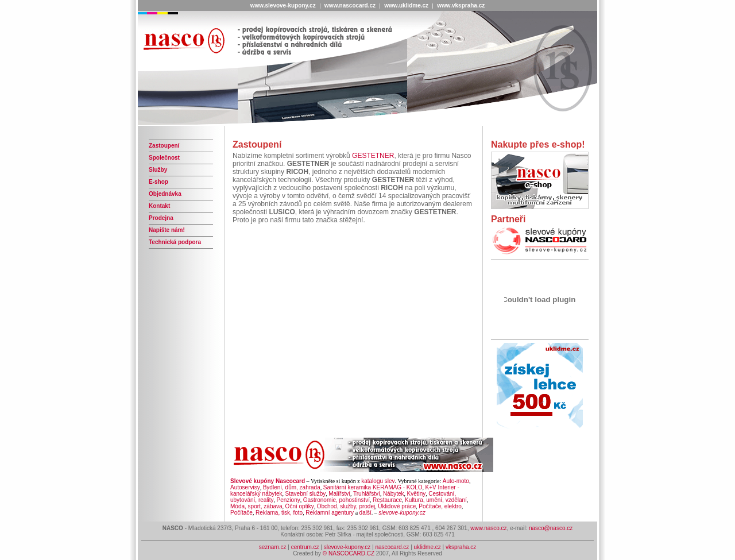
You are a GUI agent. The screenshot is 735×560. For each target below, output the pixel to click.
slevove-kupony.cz (347, 547)
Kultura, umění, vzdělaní (436, 500)
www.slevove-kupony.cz (283, 5)
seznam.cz (273, 547)
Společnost (164, 158)
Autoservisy (245, 487)
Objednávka (165, 194)
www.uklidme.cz (406, 5)
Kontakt (159, 206)
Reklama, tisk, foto (279, 513)
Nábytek (394, 494)
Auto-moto (456, 481)
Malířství (339, 494)
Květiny (417, 494)
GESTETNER (373, 156)
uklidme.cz (428, 547)
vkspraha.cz (461, 547)
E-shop (158, 182)
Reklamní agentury (330, 513)
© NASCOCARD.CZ (349, 553)
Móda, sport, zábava (256, 506)
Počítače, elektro (440, 506)
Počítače (241, 513)
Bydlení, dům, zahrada (292, 487)
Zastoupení (164, 146)
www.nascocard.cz (350, 5)
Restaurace (387, 500)
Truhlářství (367, 494)
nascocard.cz (392, 547)
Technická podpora (175, 242)
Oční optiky (300, 506)
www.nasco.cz (488, 528)
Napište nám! (167, 230)
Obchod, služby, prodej (346, 506)
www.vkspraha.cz (461, 5)
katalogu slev (378, 481)
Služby (158, 170)
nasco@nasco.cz (551, 528)
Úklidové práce (397, 506)
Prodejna (161, 218)
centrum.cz (306, 547)
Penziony (289, 500)
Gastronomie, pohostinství (336, 500)
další (365, 513)
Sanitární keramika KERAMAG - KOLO (373, 487)
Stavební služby (306, 494)
